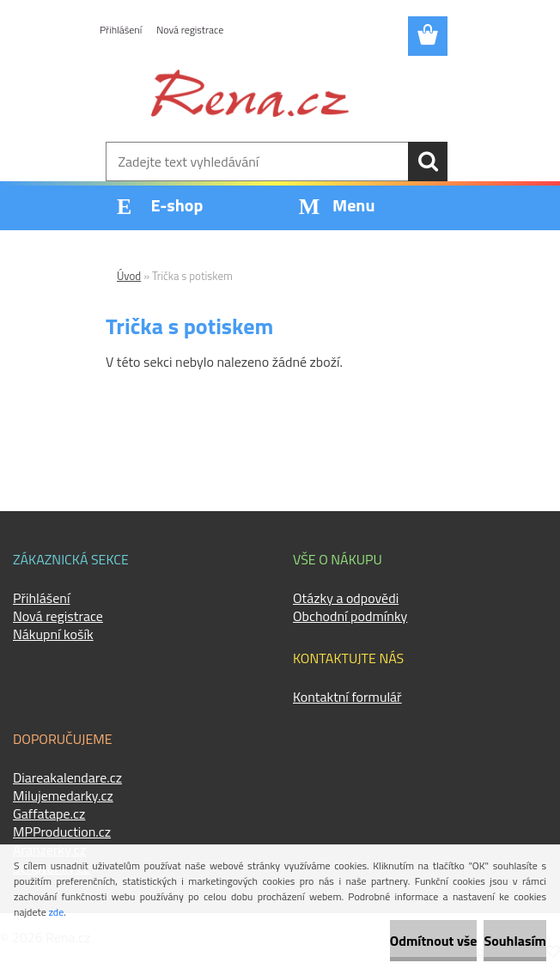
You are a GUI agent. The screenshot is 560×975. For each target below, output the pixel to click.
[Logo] (250, 93)
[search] (428, 161)
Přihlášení (121, 30)
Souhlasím (515, 941)
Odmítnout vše (434, 941)
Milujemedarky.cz (63, 795)
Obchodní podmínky (350, 616)
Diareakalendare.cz (67, 777)
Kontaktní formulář (347, 697)
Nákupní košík (53, 634)
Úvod (129, 276)
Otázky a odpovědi (346, 598)
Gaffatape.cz (49, 814)
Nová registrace (190, 30)
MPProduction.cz (62, 832)
